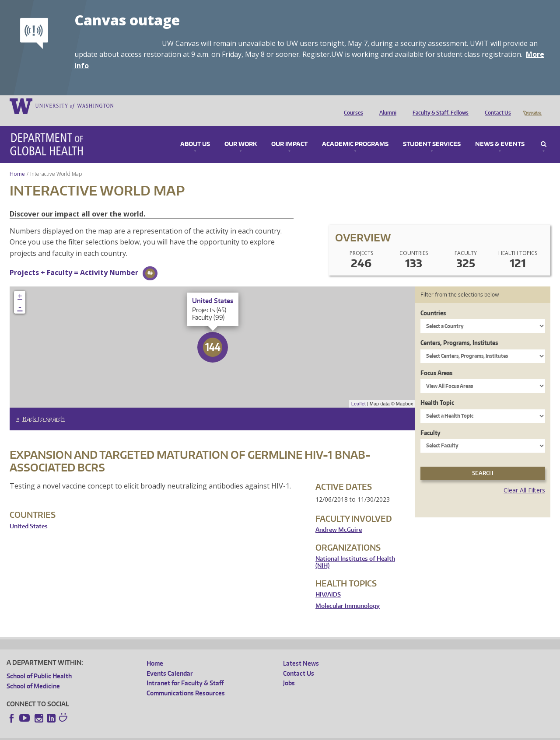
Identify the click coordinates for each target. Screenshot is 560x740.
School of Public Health (39, 664)
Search (544, 132)
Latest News (301, 651)
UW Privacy (122, 733)
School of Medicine (33, 674)
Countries (433, 301)
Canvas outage (127, 20)
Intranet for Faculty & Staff (185, 671)
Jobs (289, 671)
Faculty (430, 421)
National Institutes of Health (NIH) (355, 550)
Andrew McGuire (339, 518)
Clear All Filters (524, 478)
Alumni (386, 105)
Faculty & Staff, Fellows (438, 105)
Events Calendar (170, 661)
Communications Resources (186, 681)
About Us (195, 132)
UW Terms (158, 733)
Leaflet (359, 391)
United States (29, 514)
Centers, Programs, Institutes (459, 330)
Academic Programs (355, 132)
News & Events (500, 132)
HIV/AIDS (328, 582)
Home (17, 162)
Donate (532, 105)
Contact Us (496, 105)
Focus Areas (436, 361)
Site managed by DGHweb (210, 733)
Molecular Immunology (348, 594)
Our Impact (289, 132)
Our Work (241, 132)
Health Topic (437, 390)
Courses (351, 105)
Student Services (432, 132)
